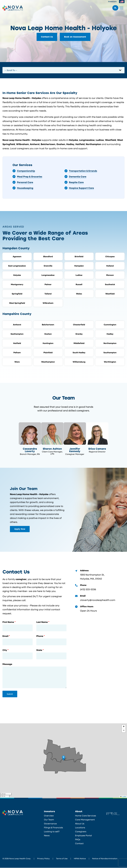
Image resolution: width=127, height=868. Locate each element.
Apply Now (20, 529)
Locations (80, 828)
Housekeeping (25, 188)
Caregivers (81, 832)
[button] (64, 758)
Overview (49, 816)
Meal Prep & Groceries (30, 176)
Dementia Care (78, 176)
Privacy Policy (43, 859)
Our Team (49, 820)
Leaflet (123, 797)
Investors (112, 1)
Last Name (42, 622)
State (39, 650)
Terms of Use (62, 859)
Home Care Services (86, 816)
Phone (40, 636)
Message (7, 664)
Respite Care (76, 182)
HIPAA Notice (80, 859)
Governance (50, 824)
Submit (10, 694)
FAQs (78, 840)
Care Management (85, 820)
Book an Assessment (75, 37)
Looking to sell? (52, 832)
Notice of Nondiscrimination (105, 859)
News (47, 836)
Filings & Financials (54, 828)
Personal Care (25, 182)
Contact (79, 844)
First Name (8, 622)
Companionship (26, 171)
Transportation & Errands (83, 171)
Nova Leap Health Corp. (13, 8)
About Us (80, 824)
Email (5, 636)
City (5, 650)
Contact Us (47, 37)
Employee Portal (83, 836)
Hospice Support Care (81, 188)
